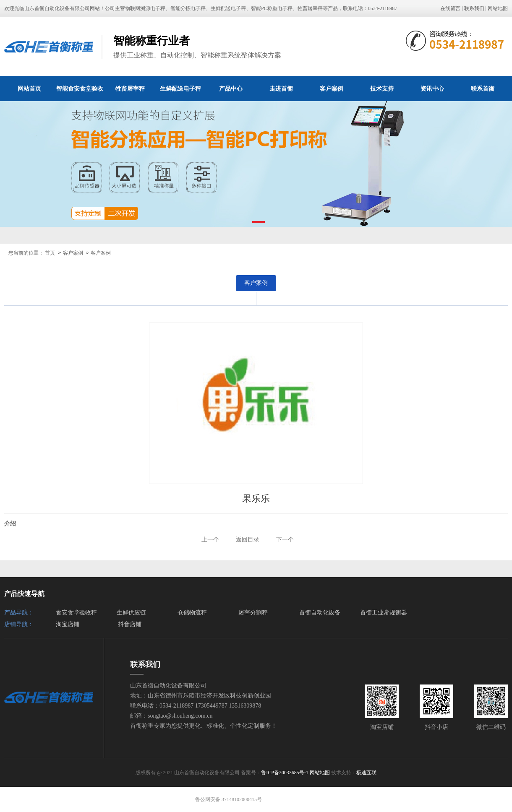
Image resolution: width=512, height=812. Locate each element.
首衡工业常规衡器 (384, 613)
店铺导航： (19, 624)
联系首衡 (483, 88)
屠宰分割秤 (253, 613)
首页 (50, 253)
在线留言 (450, 8)
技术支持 (382, 88)
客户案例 (332, 88)
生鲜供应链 (131, 613)
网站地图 (498, 8)
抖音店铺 (130, 624)
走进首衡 (281, 88)
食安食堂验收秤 (76, 613)
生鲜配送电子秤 (180, 88)
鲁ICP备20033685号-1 (285, 773)
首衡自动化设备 (320, 613)
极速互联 (366, 773)
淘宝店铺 (68, 624)
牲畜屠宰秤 (130, 88)
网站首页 (29, 88)
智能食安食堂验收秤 (80, 93)
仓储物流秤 (192, 613)
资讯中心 (432, 88)
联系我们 (474, 8)
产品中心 (231, 88)
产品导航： (19, 613)
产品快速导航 (24, 594)
